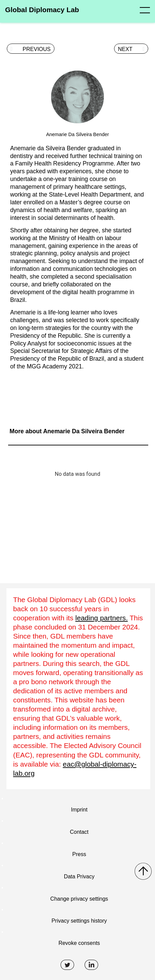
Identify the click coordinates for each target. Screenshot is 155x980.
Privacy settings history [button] (79, 921)
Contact (79, 832)
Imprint (79, 810)
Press (79, 854)
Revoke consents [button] (79, 943)
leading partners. (102, 618)
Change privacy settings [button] (79, 899)
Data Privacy (79, 876)
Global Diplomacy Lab (42, 10)
